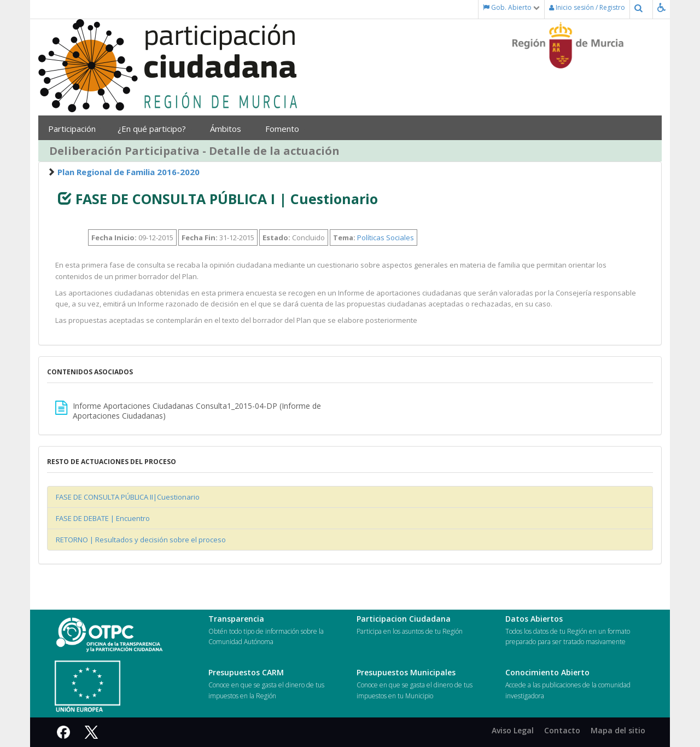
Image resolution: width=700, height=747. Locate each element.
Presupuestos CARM (246, 672)
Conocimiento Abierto (547, 672)
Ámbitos (229, 129)
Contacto (562, 730)
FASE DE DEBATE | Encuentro (103, 518)
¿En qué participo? (156, 129)
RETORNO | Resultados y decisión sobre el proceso (141, 540)
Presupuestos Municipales (406, 672)
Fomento (286, 129)
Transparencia (236, 619)
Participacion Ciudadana (404, 619)
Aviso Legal (513, 730)
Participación (75, 129)
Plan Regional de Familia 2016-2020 (129, 172)
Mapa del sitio (618, 730)
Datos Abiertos (534, 619)
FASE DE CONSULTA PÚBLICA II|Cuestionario (128, 497)
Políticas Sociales (386, 238)
